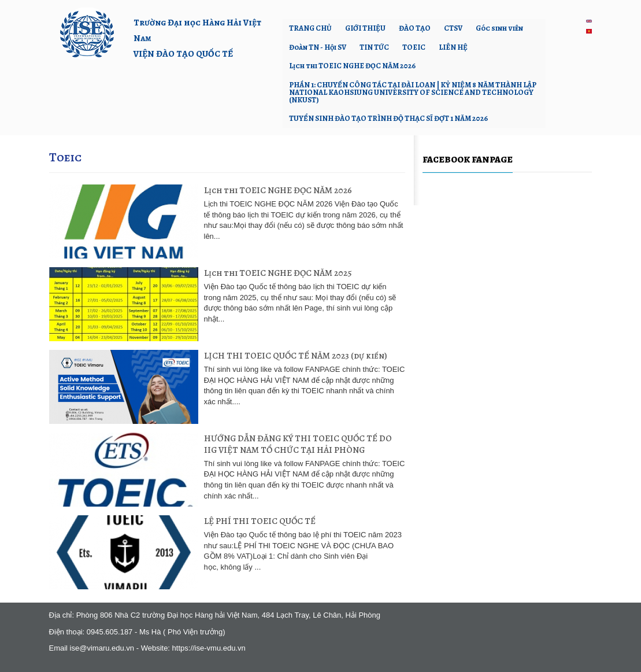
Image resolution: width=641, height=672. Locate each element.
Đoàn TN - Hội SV (318, 47)
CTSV (453, 28)
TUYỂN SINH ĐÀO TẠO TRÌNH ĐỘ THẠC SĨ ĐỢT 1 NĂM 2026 (388, 118)
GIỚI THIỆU (365, 28)
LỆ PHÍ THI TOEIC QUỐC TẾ (260, 521)
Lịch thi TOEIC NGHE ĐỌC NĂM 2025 (278, 273)
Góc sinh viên (499, 28)
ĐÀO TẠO (415, 28)
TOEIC (414, 47)
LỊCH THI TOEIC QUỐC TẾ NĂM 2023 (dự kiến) (296, 355)
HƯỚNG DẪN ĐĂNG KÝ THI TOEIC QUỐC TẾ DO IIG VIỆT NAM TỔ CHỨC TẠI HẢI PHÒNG (298, 444)
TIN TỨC (374, 47)
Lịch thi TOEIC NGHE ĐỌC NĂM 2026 (352, 66)
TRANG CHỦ (310, 28)
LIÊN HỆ (453, 47)
